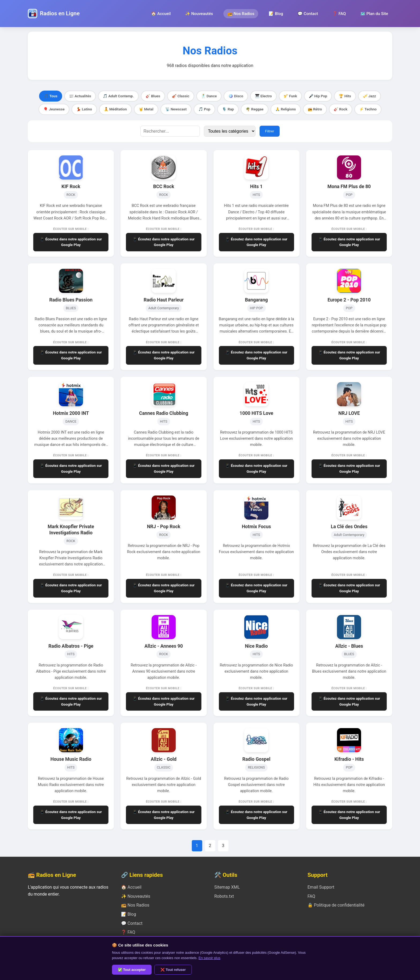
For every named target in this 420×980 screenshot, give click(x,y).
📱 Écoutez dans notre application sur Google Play (71, 242)
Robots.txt (224, 896)
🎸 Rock (341, 109)
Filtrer (269, 131)
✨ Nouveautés (199, 14)
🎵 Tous (51, 96)
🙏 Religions (286, 109)
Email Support (321, 887)
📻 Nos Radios (241, 14)
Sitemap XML (227, 887)
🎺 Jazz (370, 96)
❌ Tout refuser (173, 970)
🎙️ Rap (228, 109)
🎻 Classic (181, 96)
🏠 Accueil (161, 14)
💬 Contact (308, 14)
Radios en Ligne (60, 13)
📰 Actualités (80, 96)
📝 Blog (276, 14)
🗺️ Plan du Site (374, 14)
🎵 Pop (204, 109)
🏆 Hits (345, 96)
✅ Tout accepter (132, 970)
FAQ (311, 896)
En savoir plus (209, 958)
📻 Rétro (315, 109)
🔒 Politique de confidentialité (336, 905)
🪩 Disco (236, 96)
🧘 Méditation (115, 109)
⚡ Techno (368, 109)
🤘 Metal (146, 109)
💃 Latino (84, 109)
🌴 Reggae (254, 109)
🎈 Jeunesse (54, 109)
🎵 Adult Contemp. (118, 96)
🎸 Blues (153, 96)
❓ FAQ (339, 14)
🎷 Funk (290, 96)
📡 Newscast (176, 109)
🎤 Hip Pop (318, 96)
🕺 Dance (209, 96)
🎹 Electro (263, 96)
